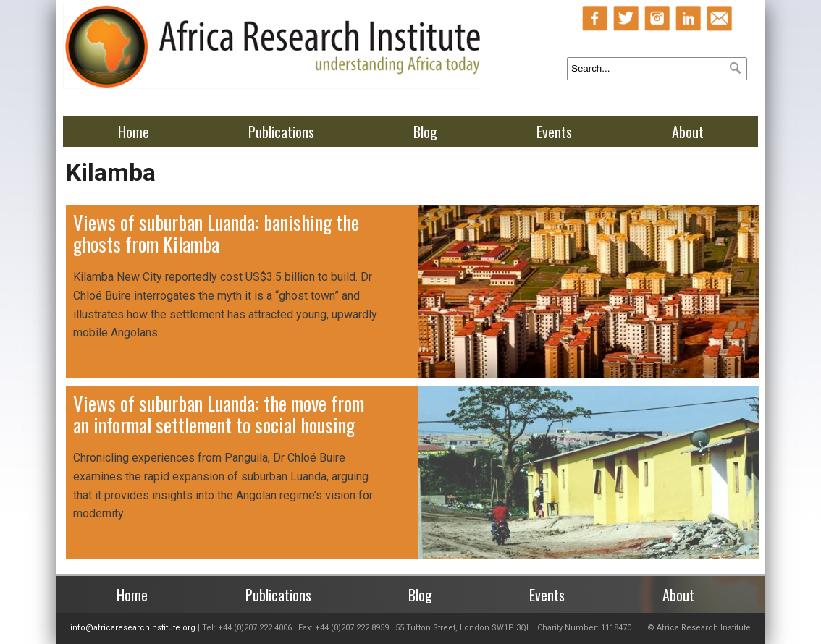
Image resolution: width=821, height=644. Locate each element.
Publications (281, 132)
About (688, 132)
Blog (425, 132)
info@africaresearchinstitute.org (133, 628)
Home (134, 132)
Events (554, 132)
